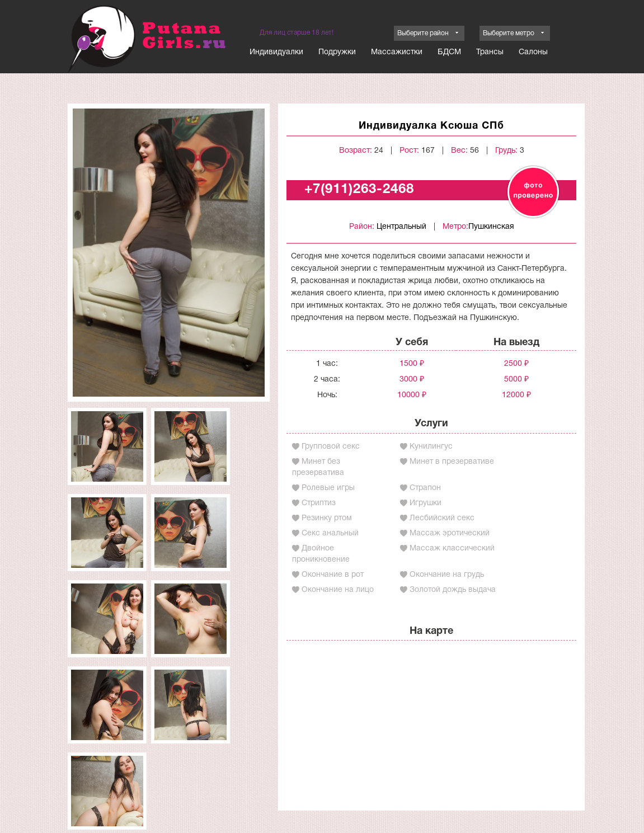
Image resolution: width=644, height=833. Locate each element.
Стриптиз (319, 503)
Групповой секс (331, 447)
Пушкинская (491, 227)
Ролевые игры (328, 488)
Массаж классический (452, 549)
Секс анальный (330, 533)
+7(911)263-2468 (359, 190)
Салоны (533, 52)
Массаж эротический (450, 533)
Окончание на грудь (447, 575)
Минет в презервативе (452, 462)
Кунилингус (431, 447)
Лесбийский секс (442, 518)
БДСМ (449, 52)
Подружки (337, 52)
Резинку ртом (327, 518)
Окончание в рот (333, 575)
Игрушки (426, 503)
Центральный (401, 227)
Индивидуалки (276, 52)
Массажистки (397, 52)
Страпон (425, 488)
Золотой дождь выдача (453, 590)
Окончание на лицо (338, 590)
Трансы (490, 52)
